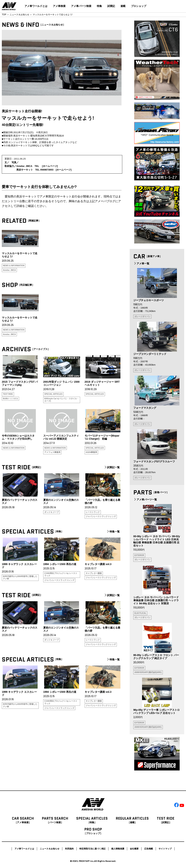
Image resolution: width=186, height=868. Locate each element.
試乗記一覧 (112, 467)
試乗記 (111, 6)
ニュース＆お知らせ (19, 15)
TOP (4, 15)
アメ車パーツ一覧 (145, 500)
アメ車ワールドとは (36, 6)
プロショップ (139, 6)
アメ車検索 (59, 6)
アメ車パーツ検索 (81, 6)
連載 (123, 6)
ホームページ (50, 166)
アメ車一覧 (141, 263)
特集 (99, 6)
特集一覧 (113, 532)
